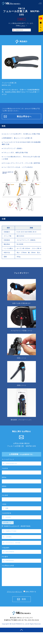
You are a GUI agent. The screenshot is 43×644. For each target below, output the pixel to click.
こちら (23, 26)
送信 (21, 599)
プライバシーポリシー (15, 592)
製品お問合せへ (18, 116)
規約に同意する (29, 592)
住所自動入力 (8, 523)
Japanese (18, 30)
